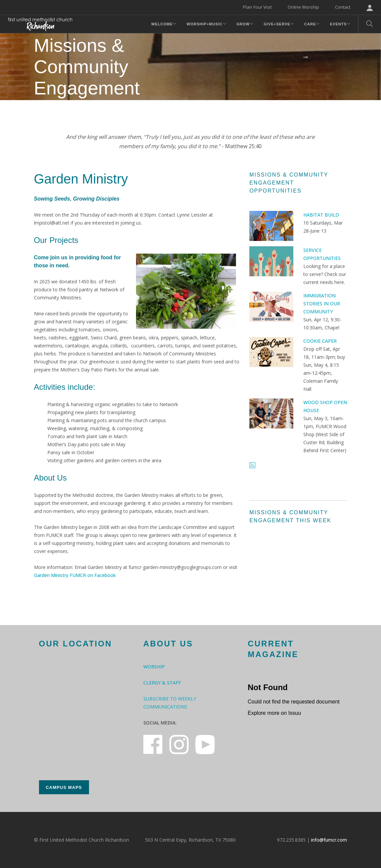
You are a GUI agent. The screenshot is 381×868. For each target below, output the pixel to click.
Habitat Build (321, 215)
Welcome (162, 24)
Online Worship (303, 7)
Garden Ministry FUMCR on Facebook (75, 575)
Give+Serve (277, 24)
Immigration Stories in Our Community (322, 304)
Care (310, 24)
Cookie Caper (320, 341)
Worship (154, 667)
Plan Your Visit (257, 7)
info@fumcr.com (329, 840)
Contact (343, 7)
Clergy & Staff (162, 683)
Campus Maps (64, 787)
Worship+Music (204, 24)
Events (338, 24)
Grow (243, 24)
